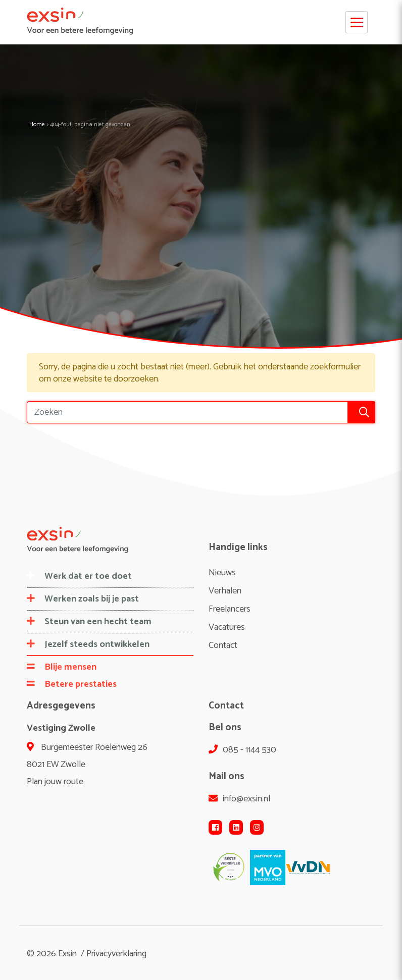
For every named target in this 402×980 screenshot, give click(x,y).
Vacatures (227, 627)
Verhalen (225, 591)
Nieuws (222, 573)
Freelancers (230, 609)
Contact (223, 645)
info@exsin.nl (239, 799)
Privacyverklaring (116, 954)
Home (37, 124)
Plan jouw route (55, 782)
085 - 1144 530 (242, 750)
